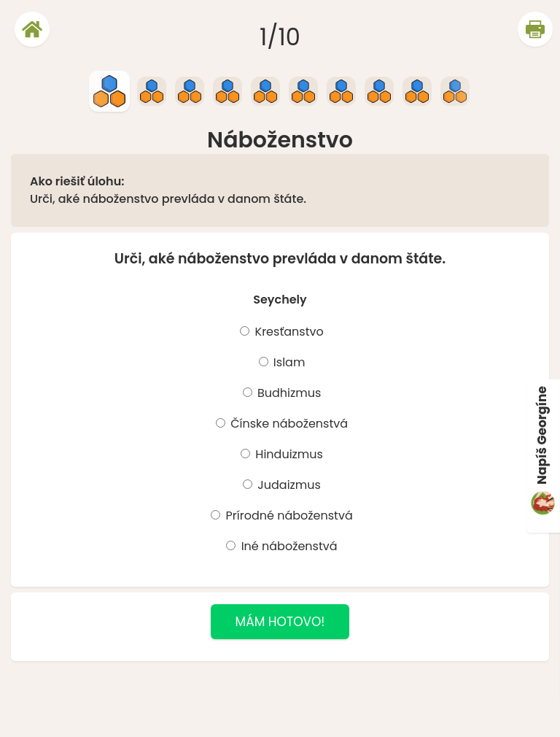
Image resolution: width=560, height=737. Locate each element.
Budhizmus (288, 393)
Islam (288, 362)
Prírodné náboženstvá (287, 516)
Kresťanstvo (287, 332)
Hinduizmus (288, 454)
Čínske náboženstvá (288, 424)
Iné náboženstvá (287, 546)
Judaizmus (288, 485)
